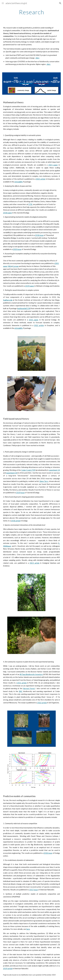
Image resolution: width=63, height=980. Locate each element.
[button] (3, 3)
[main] (31, 12)
